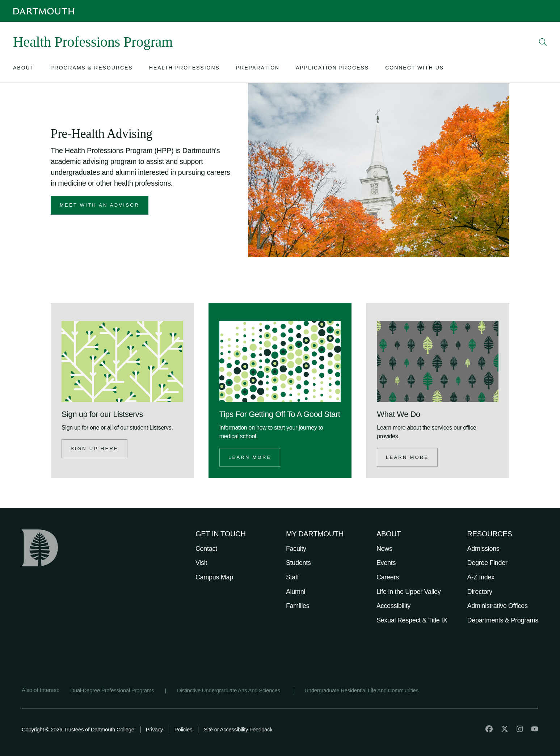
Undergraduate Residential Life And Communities (361, 690)
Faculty (296, 549)
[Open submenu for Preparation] (258, 69)
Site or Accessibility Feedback (238, 729)
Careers (388, 577)
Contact (206, 549)
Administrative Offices (498, 606)
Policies (183, 729)
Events (386, 563)
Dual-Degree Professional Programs (112, 690)
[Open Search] (543, 42)
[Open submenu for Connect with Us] (414, 69)
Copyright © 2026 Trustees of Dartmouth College (78, 729)
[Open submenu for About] (24, 69)
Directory (480, 592)
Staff (292, 577)
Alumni (296, 592)
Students (298, 563)
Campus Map (214, 577)
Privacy (154, 729)
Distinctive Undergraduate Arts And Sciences (229, 690)
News (384, 549)
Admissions (483, 549)
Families (298, 606)
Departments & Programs (503, 620)
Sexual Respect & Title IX (412, 620)
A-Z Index (481, 577)
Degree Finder (487, 563)
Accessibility (393, 606)
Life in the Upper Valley (409, 592)
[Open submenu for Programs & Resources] (91, 69)
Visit (201, 563)
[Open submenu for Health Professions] (184, 69)
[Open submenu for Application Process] (332, 69)
